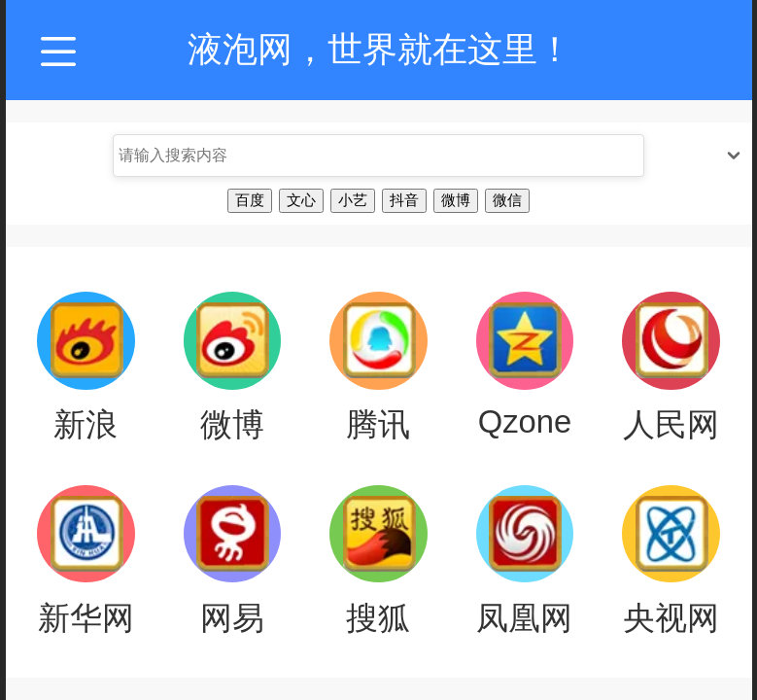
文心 (301, 200)
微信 (507, 200)
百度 (250, 200)
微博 (456, 200)
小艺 (353, 200)
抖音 (404, 200)
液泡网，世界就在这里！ (380, 49)
